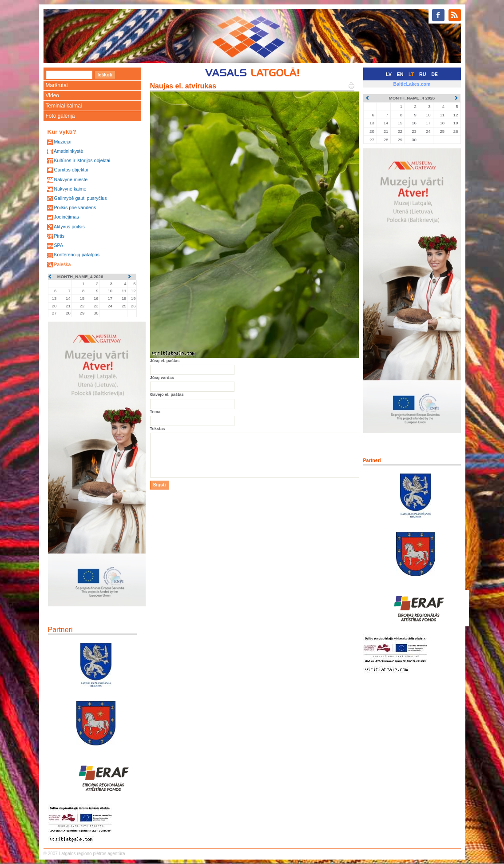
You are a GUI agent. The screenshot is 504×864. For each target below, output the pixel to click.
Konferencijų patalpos (77, 255)
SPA (58, 245)
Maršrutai (57, 85)
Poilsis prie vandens (75, 207)
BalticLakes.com (412, 84)
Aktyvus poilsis (69, 227)
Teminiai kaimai (64, 106)
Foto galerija (60, 116)
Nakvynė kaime (70, 189)
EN (400, 74)
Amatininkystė (68, 151)
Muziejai (62, 142)
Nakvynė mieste (71, 179)
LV (389, 74)
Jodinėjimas (66, 217)
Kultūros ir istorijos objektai (82, 160)
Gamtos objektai (71, 170)
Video (52, 96)
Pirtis (59, 236)
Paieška (62, 264)
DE (435, 74)
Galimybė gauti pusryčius (80, 198)
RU (423, 74)
